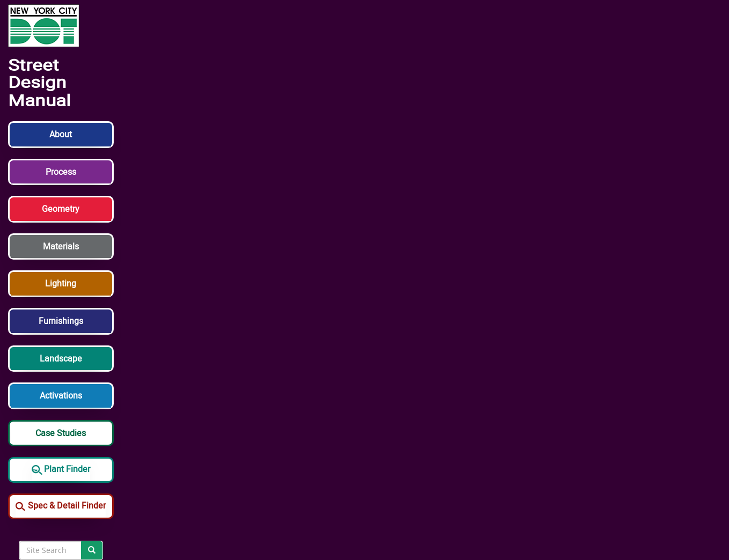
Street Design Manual (39, 83)
